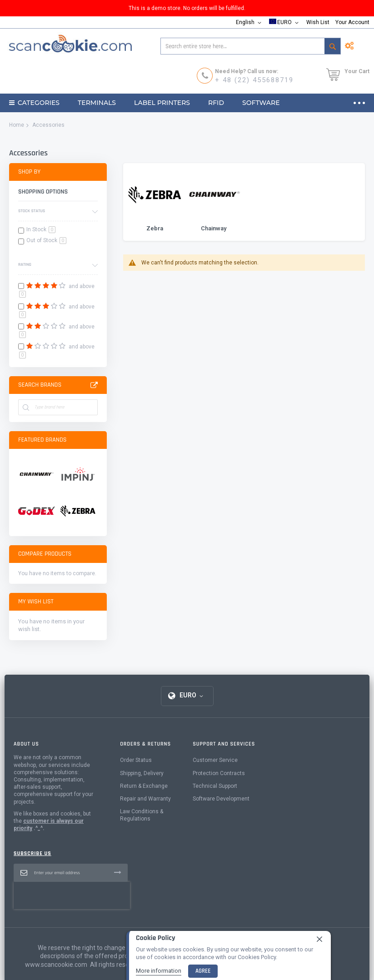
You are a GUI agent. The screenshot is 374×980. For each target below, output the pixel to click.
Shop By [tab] (29, 172)
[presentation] (72, 895)
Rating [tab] (25, 264)
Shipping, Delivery (142, 773)
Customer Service (215, 760)
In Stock (41, 229)
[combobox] (251, 46)
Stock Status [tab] (32, 211)
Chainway (214, 228)
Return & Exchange (144, 786)
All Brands (94, 385)
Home (17, 125)
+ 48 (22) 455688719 (254, 80)
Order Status (136, 760)
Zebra (155, 228)
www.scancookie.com (56, 965)
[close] (319, 939)
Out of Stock (46, 240)
